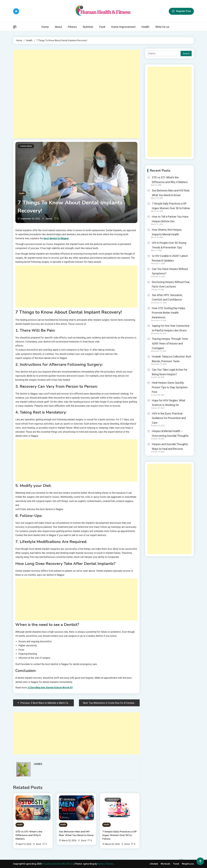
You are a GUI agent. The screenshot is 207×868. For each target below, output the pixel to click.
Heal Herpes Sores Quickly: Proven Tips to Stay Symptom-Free (170, 387)
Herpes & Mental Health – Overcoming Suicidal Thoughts (170, 433)
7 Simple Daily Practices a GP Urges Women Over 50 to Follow (119, 835)
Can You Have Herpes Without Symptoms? (170, 271)
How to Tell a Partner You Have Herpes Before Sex (170, 219)
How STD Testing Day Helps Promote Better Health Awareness (169, 313)
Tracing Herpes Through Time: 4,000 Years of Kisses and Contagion (170, 343)
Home (45, 27)
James (49, 219)
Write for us (162, 27)
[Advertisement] (76, 94)
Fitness (72, 27)
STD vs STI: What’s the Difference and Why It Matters (29, 835)
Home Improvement (123, 27)
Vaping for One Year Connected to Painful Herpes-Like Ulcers (171, 328)
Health (145, 27)
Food (102, 27)
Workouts (165, 864)
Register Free (181, 11)
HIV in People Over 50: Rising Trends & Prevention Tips (169, 245)
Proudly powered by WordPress (58, 864)
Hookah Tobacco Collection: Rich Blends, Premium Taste (172, 359)
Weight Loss (188, 864)
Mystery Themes (105, 864)
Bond (39, 844)
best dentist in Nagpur (56, 238)
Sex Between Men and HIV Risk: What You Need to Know (76, 833)
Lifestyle (154, 864)
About (58, 27)
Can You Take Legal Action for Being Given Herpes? (170, 372)
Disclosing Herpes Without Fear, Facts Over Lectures (171, 284)
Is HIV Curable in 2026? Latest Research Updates (170, 258)
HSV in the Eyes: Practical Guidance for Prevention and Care (169, 418)
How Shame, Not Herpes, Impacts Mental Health (167, 232)
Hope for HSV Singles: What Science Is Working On (169, 403)
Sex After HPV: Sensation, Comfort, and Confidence (167, 297)
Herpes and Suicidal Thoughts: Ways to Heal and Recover (170, 446)
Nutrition (88, 27)
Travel (176, 864)
